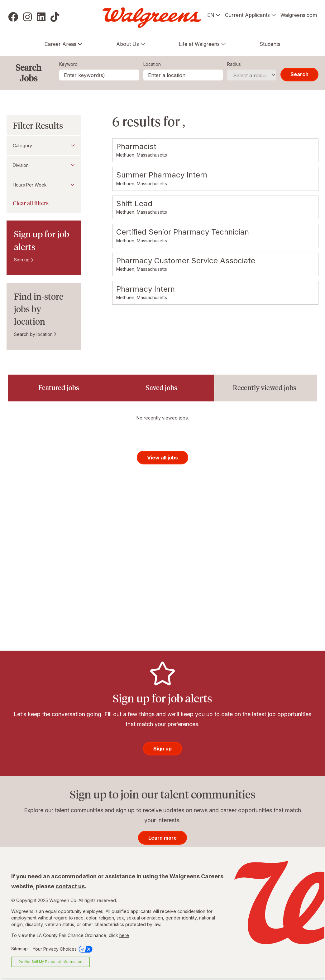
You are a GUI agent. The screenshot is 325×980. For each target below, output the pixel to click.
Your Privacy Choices (63, 951)
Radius (234, 64)
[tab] (60, 388)
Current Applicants (247, 15)
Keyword (68, 64)
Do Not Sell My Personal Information (50, 963)
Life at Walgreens (199, 44)
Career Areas (60, 44)
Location (152, 64)
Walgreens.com (299, 15)
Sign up (22, 260)
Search (299, 74)
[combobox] (183, 75)
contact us (70, 888)
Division (21, 165)
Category (22, 146)
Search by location (33, 334)
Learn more (162, 840)
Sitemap (19, 951)
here (124, 937)
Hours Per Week (30, 185)
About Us (128, 44)
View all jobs (162, 459)
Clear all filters (31, 203)
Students (270, 44)
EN (211, 15)
